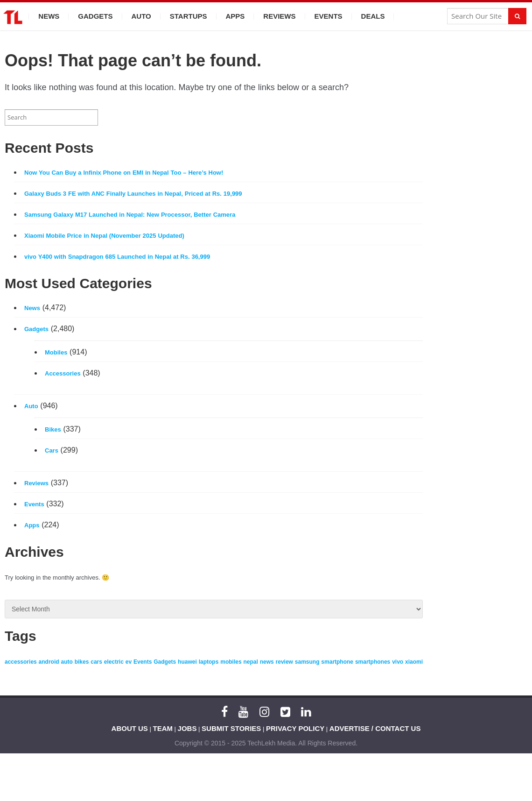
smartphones (373, 662)
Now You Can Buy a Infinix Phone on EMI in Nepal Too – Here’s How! (124, 173)
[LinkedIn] (306, 712)
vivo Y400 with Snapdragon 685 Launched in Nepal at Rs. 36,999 (117, 257)
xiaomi (414, 662)
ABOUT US (130, 728)
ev (129, 662)
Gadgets (95, 16)
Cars (52, 450)
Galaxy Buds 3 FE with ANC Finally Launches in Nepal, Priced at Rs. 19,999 (133, 194)
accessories (21, 662)
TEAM (163, 728)
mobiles (231, 662)
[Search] (517, 16)
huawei (187, 662)
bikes (82, 662)
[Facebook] (224, 712)
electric (114, 662)
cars (96, 662)
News (49, 16)
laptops (209, 662)
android (49, 662)
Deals (373, 16)
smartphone (337, 662)
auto (66, 662)
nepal (250, 662)
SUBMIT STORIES (231, 728)
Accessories (63, 373)
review (284, 662)
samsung (307, 662)
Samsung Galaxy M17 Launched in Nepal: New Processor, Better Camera (130, 215)
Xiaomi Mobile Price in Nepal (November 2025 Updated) (104, 236)
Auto (141, 16)
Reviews (279, 16)
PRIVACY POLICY (295, 728)
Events (329, 16)
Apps (235, 16)
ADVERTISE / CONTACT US (375, 728)
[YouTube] (243, 712)
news (267, 662)
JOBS (187, 728)
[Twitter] (285, 712)
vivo (398, 662)
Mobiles (56, 352)
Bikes (53, 429)
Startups (189, 16)
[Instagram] (264, 712)
